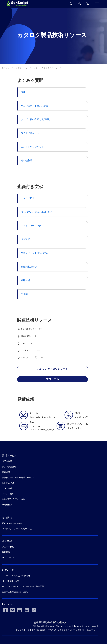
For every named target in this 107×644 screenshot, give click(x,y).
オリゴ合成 (7, 488)
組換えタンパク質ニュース (33, 358)
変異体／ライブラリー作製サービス (18, 478)
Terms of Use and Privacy (85, 626)
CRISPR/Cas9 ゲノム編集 (13, 499)
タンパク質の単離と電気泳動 (36, 119)
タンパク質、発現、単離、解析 (37, 212)
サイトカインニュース (31, 350)
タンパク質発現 (9, 467)
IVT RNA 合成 (8, 483)
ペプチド (25, 239)
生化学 (24, 294)
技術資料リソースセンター (28, 68)
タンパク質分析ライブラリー (34, 329)
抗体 (23, 92)
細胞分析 (25, 280)
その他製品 (27, 160)
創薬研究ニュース (29, 336)
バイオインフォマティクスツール (17, 529)
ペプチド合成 (8, 494)
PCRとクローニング (31, 226)
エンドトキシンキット (32, 147)
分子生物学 (7, 461)
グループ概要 (8, 547)
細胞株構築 (7, 505)
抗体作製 (6, 472)
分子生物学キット (30, 133)
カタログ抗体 (28, 198)
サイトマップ (8, 558)
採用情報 (6, 552)
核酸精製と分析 (29, 267)
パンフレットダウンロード (52, 369)
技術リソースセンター (12, 523)
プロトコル (52, 379)
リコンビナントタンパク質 (35, 106)
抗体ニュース (27, 343)
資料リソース (7, 68)
